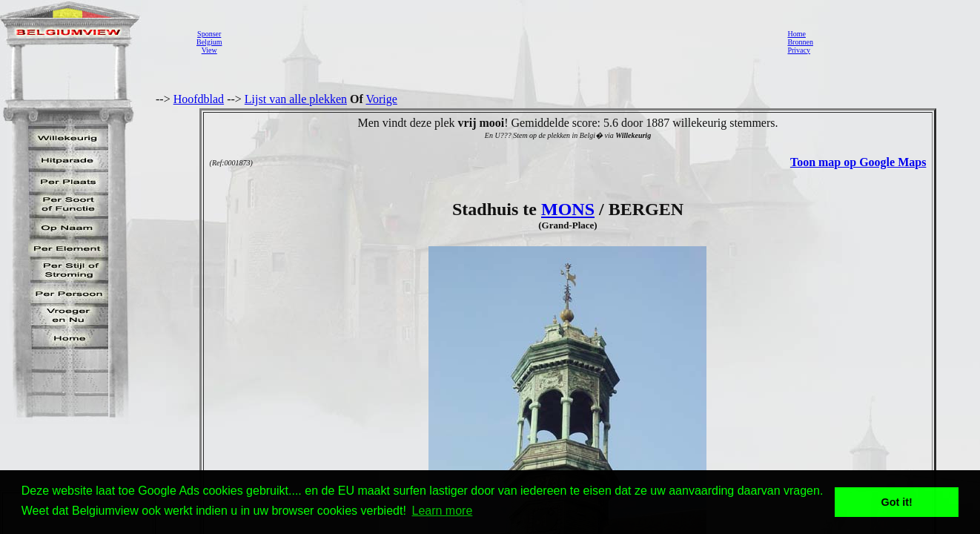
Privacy (799, 50)
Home (796, 34)
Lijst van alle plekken (296, 99)
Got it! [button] (897, 502)
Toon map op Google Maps (858, 162)
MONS (568, 209)
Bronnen (800, 42)
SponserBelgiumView (209, 42)
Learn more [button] (443, 511)
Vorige (382, 99)
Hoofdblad (199, 99)
